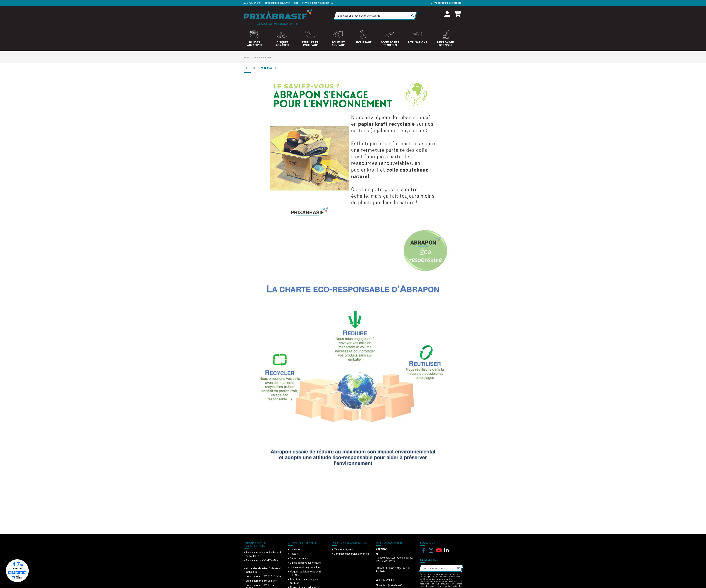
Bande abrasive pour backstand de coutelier (263, 554)
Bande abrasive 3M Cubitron (261, 581)
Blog (296, 3)
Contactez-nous (299, 558)
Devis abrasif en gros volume (306, 567)
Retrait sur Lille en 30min (277, 3)
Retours (294, 554)
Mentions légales (343, 549)
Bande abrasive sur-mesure (305, 563)
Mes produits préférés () (447, 3)
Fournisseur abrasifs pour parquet (304, 581)
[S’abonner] (459, 568)
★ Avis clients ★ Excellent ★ (317, 3)
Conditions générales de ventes (351, 554)
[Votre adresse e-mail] (438, 568)
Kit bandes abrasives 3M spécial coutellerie (263, 570)
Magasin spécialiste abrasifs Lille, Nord (306, 573)
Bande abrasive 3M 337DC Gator (264, 576)
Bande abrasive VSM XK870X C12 (262, 562)
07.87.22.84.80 (252, 3)
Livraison (295, 549)
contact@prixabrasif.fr (392, 585)
